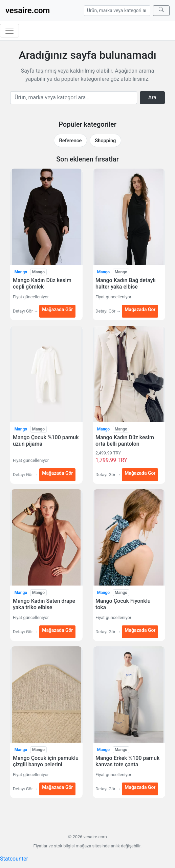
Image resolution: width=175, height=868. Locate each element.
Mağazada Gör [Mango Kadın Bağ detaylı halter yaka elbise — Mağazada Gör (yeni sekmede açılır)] (140, 309)
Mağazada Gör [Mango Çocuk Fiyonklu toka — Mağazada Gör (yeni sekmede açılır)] (140, 630)
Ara (152, 97)
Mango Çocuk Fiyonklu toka (123, 604)
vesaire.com (28, 10)
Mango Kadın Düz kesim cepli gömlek (42, 283)
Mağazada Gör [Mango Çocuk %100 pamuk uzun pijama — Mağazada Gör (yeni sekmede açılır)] (57, 473)
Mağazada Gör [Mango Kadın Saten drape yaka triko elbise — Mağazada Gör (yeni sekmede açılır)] (57, 630)
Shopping (105, 141)
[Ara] (161, 11)
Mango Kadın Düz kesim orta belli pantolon (125, 441)
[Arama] (117, 11)
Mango (21, 272)
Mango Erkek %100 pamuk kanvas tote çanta (127, 761)
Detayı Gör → (26, 311)
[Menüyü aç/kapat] (9, 31)
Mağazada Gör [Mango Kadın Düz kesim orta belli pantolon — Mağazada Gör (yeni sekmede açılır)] (140, 473)
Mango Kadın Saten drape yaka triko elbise (44, 604)
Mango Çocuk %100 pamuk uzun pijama (46, 441)
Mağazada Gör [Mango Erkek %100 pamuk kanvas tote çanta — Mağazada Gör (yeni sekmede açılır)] (140, 787)
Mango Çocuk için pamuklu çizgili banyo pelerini (46, 761)
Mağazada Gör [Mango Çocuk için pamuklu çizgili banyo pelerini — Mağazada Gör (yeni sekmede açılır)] (57, 787)
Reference (71, 141)
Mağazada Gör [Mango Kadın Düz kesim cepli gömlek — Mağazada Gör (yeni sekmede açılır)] (57, 309)
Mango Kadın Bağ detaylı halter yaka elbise (126, 283)
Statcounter (14, 859)
